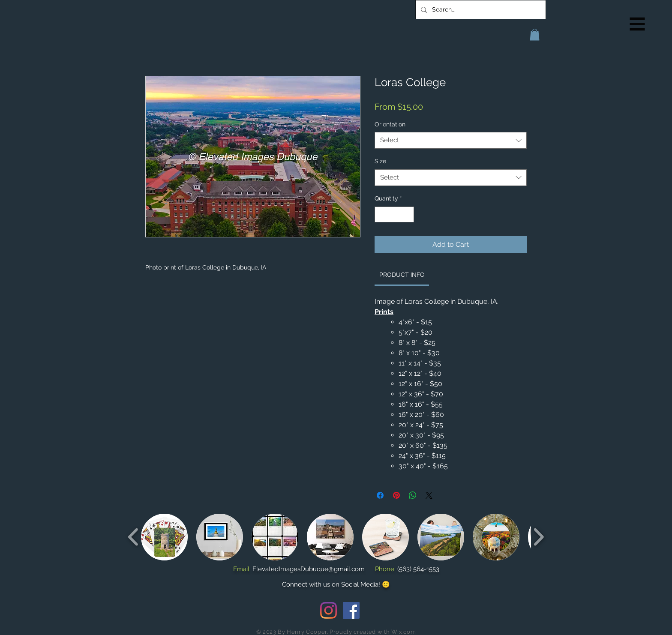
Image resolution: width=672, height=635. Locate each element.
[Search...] (480, 10)
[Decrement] (381, 214)
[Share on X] (429, 495)
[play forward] (538, 537)
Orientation (390, 124)
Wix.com (404, 632)
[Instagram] (328, 610)
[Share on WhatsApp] (413, 495)
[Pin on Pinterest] (396, 495)
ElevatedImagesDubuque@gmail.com (309, 569)
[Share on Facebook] (380, 495)
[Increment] (407, 214)
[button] (637, 24)
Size (380, 161)
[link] (402, 275)
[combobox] (451, 140)
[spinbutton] (394, 214)
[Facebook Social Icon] (351, 610)
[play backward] (133, 537)
